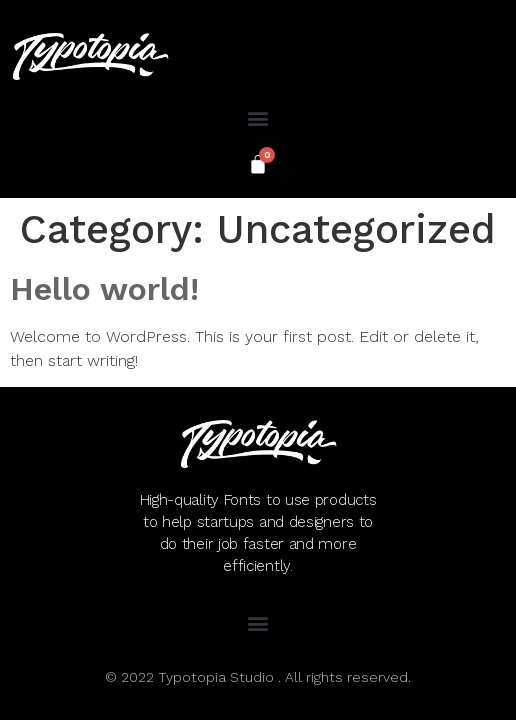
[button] (258, 117)
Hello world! (104, 289)
